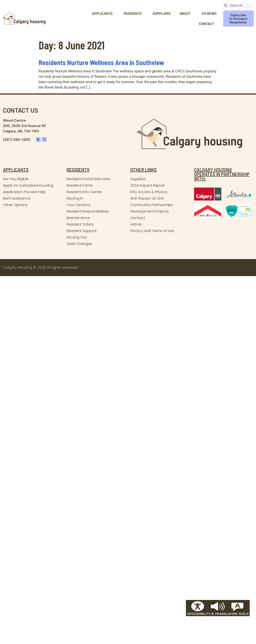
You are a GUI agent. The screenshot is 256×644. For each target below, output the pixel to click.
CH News (209, 13)
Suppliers (162, 13)
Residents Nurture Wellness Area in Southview (101, 62)
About (186, 13)
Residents (134, 13)
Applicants (103, 13)
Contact (208, 24)
